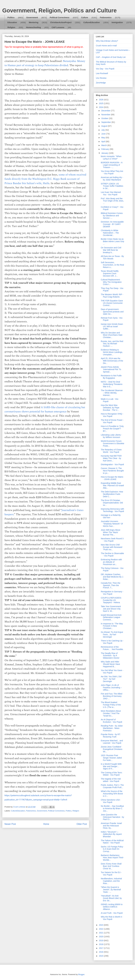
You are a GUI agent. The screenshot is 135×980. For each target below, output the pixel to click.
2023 (101, 925)
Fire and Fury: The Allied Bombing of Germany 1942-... (112, 696)
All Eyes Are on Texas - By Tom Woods (112, 257)
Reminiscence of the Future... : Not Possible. (112, 648)
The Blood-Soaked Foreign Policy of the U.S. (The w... (111, 705)
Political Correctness (60, 17)
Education (12, 22)
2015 (101, 956)
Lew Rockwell (102, 73)
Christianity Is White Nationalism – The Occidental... (110, 233)
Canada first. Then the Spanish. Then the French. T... (111, 585)
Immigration (117, 22)
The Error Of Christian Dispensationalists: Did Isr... (112, 503)
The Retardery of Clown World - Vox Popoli (111, 451)
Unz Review (101, 78)
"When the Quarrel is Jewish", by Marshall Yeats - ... (111, 890)
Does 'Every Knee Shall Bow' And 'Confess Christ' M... (111, 866)
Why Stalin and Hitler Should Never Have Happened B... (110, 664)
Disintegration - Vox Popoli (112, 464)
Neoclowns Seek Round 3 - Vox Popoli (112, 540)
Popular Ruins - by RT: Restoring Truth (111, 736)
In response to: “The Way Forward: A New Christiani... (112, 626)
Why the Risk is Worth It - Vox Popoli (112, 918)
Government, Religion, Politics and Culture (59, 10)
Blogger (81, 974)
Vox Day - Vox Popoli (105, 69)
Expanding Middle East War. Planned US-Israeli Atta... (112, 485)
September (106, 122)
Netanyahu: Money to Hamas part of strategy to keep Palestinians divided (45, 63)
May (103, 138)
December (106, 111)
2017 (101, 948)
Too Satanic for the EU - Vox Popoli (111, 874)
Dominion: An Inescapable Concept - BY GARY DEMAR (112, 224)
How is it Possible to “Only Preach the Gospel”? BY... (112, 429)
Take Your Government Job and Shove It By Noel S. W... (111, 609)
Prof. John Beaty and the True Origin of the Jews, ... (112, 201)
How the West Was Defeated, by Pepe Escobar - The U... (110, 408)
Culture (85, 17)
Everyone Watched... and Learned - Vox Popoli (112, 742)
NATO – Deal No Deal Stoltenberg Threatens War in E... (112, 384)
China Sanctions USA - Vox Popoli (111, 801)
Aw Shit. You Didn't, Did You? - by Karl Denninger (111, 679)
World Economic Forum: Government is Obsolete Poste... (112, 443)
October (105, 118)
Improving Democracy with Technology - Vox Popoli (112, 510)
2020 (101, 937)
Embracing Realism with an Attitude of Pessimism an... (111, 562)
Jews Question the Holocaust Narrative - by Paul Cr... (112, 817)
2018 (101, 944)
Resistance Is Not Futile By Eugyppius (111, 377)
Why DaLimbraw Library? (107, 41)
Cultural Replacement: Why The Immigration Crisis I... (111, 282)
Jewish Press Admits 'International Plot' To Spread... (111, 369)
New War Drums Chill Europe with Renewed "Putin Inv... (112, 547)
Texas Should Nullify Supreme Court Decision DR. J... (110, 273)
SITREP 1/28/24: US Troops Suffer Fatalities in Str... (112, 186)
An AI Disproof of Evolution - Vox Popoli (111, 721)
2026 (101, 100)
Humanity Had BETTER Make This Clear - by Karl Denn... (111, 458)
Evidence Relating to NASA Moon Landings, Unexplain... (112, 352)
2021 (101, 933)
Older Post (82, 824)
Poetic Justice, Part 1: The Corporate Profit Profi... (112, 786)
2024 (101, 107)
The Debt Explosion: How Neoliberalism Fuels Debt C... (112, 494)
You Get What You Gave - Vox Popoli (112, 672)
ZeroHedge (101, 83)
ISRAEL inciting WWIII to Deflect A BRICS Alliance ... (112, 907)
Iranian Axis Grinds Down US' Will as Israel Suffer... (112, 326)
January (105, 153)
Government (32, 17)
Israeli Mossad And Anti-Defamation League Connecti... (111, 617)
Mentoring (34, 22)
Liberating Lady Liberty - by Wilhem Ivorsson (111, 436)
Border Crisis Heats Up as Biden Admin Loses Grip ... (112, 241)
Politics (11, 17)
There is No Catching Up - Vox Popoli (112, 642)
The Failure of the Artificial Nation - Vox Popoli (112, 842)
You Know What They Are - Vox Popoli (112, 172)
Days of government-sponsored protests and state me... (112, 312)
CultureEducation (92, 22)
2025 (101, 103)
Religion (11, 27)
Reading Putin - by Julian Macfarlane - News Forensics (112, 728)
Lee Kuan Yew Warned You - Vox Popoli (111, 193)
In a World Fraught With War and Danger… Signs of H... (111, 766)
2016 (101, 952)
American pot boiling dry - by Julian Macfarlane (112, 179)
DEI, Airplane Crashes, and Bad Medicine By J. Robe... (112, 577)
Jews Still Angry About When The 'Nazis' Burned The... (111, 532)
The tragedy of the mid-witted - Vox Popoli (111, 780)
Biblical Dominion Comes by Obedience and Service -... (112, 216)
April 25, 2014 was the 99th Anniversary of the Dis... (112, 361)
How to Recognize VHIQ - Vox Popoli (112, 415)
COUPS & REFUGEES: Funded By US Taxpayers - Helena (111, 600)
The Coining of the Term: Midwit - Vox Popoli (112, 774)
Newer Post (10, 824)
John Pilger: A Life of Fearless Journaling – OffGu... (111, 688)
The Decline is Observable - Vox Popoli (112, 555)
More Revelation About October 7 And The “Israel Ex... (111, 713)
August (105, 126)
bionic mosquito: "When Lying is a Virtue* (111, 158)
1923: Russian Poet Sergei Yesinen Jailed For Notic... (111, 758)
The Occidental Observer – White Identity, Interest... (112, 393)
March (104, 145)
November (106, 115)
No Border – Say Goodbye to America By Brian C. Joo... (112, 808)
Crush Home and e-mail (106, 46)
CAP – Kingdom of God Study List (111, 57)
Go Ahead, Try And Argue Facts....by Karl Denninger (112, 634)
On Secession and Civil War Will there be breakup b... (111, 250)
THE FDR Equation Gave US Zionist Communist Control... (112, 303)
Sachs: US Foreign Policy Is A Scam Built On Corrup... (112, 849)
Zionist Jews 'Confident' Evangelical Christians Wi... (112, 749)
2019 (101, 940)
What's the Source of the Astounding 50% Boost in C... (112, 794)
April (103, 142)
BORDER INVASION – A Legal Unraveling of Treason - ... (112, 165)
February (105, 149)
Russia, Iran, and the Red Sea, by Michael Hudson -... (112, 344)
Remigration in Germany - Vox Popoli (112, 593)
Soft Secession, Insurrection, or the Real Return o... (112, 265)
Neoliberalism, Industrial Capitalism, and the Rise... (111, 881)
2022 (101, 929)
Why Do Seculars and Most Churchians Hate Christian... (112, 335)
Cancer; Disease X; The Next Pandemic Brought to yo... (112, 471)
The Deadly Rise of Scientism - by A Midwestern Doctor (110, 656)
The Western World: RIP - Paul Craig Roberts (112, 296)
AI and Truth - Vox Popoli (112, 913)
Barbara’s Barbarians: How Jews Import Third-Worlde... (112, 858)
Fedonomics (106, 17)
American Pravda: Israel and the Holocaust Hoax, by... (111, 826)
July (103, 130)
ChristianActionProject (61, 22)
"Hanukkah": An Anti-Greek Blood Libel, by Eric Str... (111, 898)
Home (46, 824)
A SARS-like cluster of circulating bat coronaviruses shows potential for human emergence (45, 410)
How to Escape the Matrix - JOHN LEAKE (112, 478)
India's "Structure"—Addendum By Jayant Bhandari (111, 834)
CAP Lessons (58, 27)
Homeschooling (33, 27)
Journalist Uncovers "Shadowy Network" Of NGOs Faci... (112, 524)
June (104, 134)
